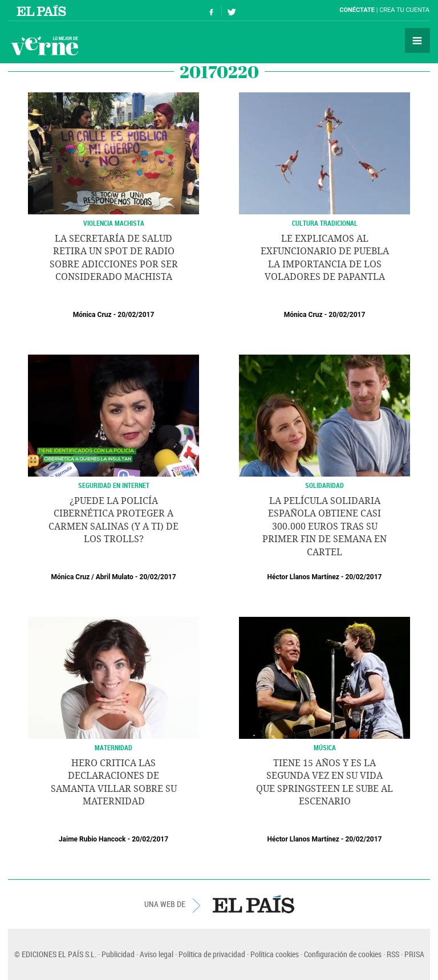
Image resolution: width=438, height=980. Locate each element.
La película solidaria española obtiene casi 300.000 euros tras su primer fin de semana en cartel (325, 526)
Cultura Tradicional (325, 223)
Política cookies (275, 954)
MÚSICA (325, 747)
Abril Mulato (115, 577)
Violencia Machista (114, 223)
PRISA (414, 954)
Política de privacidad (212, 954)
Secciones (417, 40)
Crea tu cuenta (404, 10)
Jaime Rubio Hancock (92, 839)
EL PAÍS (254, 904)
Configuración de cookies (343, 954)
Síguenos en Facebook (212, 11)
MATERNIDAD (113, 747)
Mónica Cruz (92, 315)
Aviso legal (157, 954)
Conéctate (357, 10)
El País (43, 10)
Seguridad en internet (114, 485)
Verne (44, 46)
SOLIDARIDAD (325, 485)
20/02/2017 (136, 315)
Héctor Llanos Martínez (303, 577)
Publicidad (118, 954)
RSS (393, 954)
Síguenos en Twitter (232, 11)
